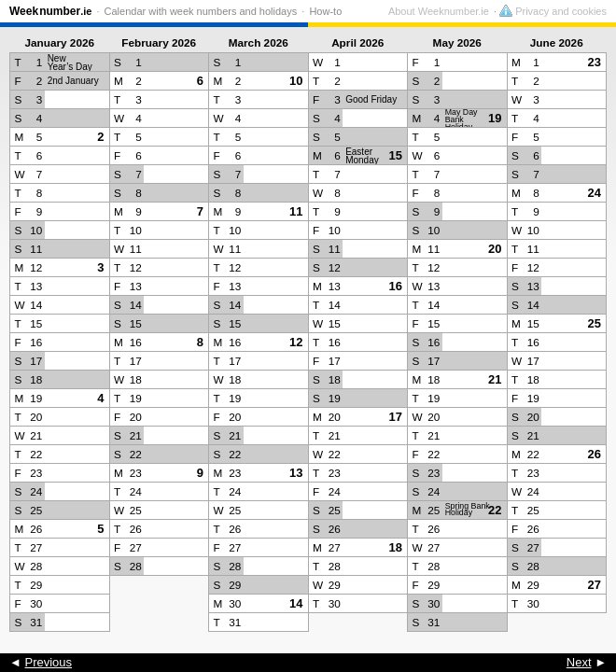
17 (396, 417)
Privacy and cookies (553, 11)
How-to (325, 11)
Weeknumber (50, 11)
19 (495, 118)
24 (595, 193)
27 (595, 585)
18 (396, 547)
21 (495, 379)
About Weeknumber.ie (439, 11)
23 (595, 62)
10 (296, 81)
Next (579, 662)
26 (595, 454)
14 (296, 603)
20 (495, 249)
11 (296, 211)
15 (396, 155)
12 (296, 342)
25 (595, 323)
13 (296, 473)
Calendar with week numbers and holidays (201, 11)
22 (495, 510)
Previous (48, 662)
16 (396, 286)
